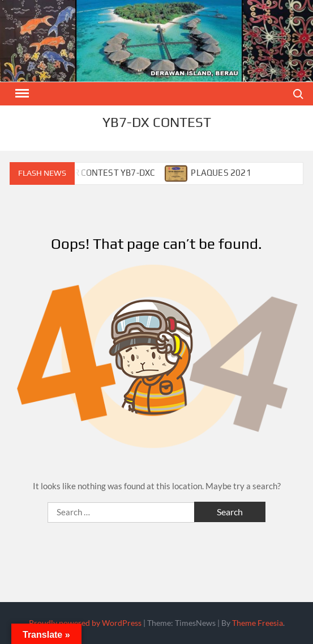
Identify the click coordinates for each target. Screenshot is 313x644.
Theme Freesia (258, 623)
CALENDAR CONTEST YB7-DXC (96, 173)
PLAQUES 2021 (221, 173)
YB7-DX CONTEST (157, 122)
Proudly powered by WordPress (85, 623)
